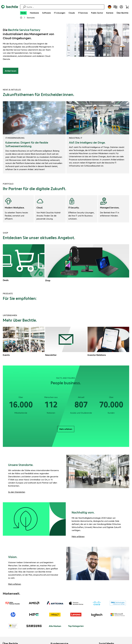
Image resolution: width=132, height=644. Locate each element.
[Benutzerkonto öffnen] (121, 7)
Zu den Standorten (17, 492)
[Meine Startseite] (21, 18)
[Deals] (23, 13)
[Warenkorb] (128, 7)
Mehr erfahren (66, 429)
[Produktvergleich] (115, 7)
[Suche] (65, 7)
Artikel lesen (11, 71)
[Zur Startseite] (10, 9)
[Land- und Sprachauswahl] (110, 7)
